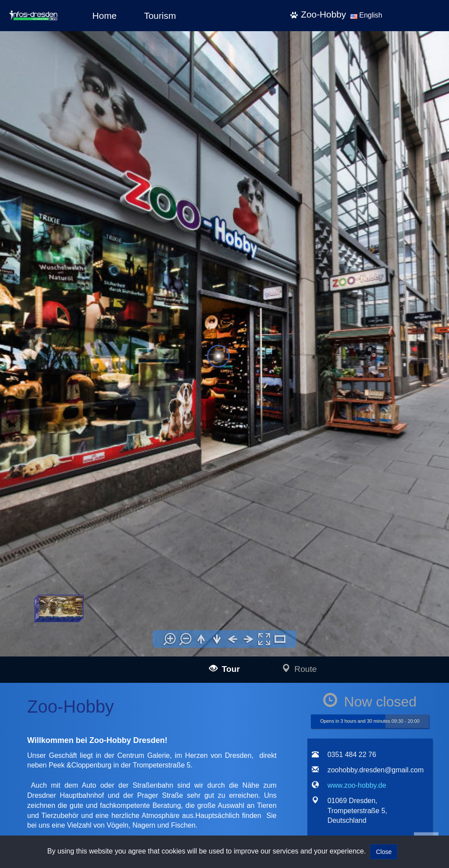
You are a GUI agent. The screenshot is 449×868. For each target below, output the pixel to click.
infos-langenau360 (80, 687)
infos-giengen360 (79, 821)
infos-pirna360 (75, 787)
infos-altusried (75, 756)
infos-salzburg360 (67, 799)
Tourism (160, 16)
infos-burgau (73, 716)
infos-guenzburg (77, 726)
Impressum (228, 676)
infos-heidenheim (66, 811)
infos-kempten (75, 736)
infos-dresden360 (67, 777)
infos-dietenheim (78, 766)
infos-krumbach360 (81, 746)
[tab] (317, 472)
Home (105, 16)
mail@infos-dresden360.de (160, 687)
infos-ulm (54, 677)
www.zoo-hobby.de (357, 388)
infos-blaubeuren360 (83, 697)
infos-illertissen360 (81, 707)
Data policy (228, 687)
